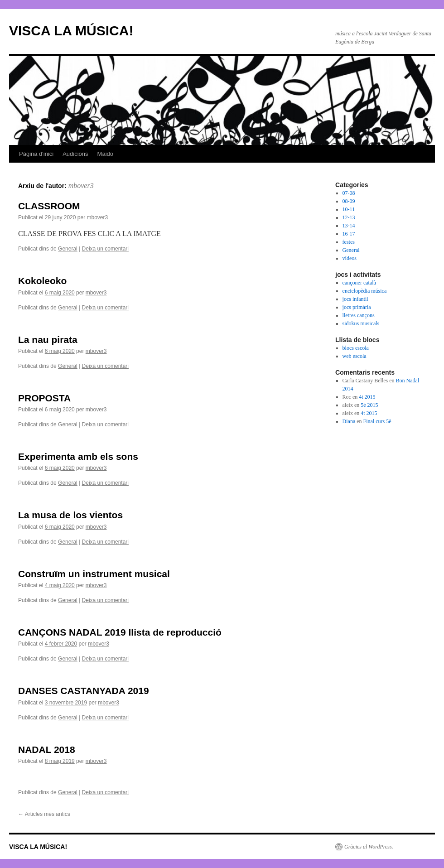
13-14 (349, 226)
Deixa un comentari (105, 249)
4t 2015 (367, 397)
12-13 (349, 217)
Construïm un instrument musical (94, 574)
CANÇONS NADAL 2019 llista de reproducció (120, 632)
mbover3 (81, 186)
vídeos (350, 258)
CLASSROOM (49, 206)
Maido (105, 154)
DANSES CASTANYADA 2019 (84, 691)
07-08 (349, 193)
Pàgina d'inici (36, 154)
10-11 (349, 209)
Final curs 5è (377, 421)
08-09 (349, 201)
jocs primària (357, 307)
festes (349, 242)
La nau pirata (48, 340)
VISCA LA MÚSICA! (71, 31)
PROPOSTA (44, 398)
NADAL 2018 (47, 750)
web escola (355, 356)
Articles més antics (44, 814)
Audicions (75, 154)
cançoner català (359, 283)
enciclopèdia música (365, 291)
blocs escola (356, 348)
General (68, 249)
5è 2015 (369, 405)
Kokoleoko (42, 281)
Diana (349, 421)
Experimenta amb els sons (78, 456)
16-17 (349, 234)
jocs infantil (355, 299)
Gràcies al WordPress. (369, 847)
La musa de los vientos (70, 515)
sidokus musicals (361, 323)
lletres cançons (359, 315)
